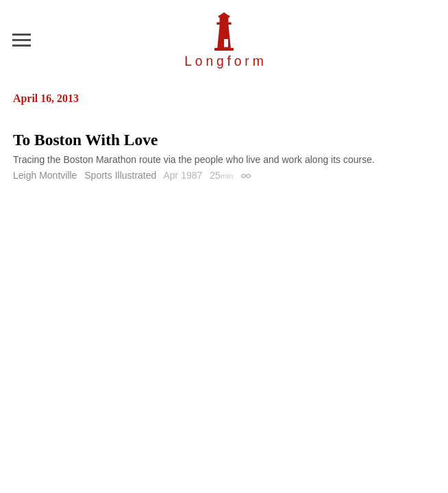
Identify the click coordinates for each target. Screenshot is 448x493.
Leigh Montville (45, 175)
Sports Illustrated (120, 175)
